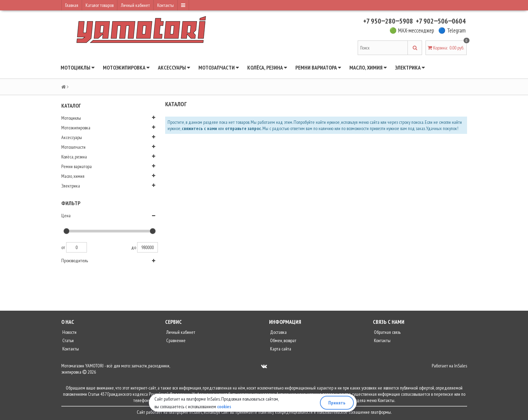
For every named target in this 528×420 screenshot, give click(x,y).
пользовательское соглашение (343, 412)
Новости (69, 332)
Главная (72, 5)
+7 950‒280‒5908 (388, 21)
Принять (337, 403)
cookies (224, 407)
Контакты (165, 5)
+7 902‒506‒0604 (441, 21)
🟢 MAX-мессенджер (412, 30)
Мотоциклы (78, 67)
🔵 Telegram (452, 30)
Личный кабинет (135, 5)
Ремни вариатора (318, 67)
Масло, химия (368, 67)
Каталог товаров (100, 5)
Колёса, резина (267, 67)
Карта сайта (280, 349)
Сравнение (175, 340)
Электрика (410, 67)
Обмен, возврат (283, 340)
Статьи (68, 340)
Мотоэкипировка (126, 67)
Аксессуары (174, 67)
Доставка (278, 332)
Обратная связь (387, 332)
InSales (461, 366)
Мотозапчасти (219, 67)
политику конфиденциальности (285, 412)
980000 (147, 247)
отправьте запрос (243, 128)
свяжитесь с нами (199, 128)
